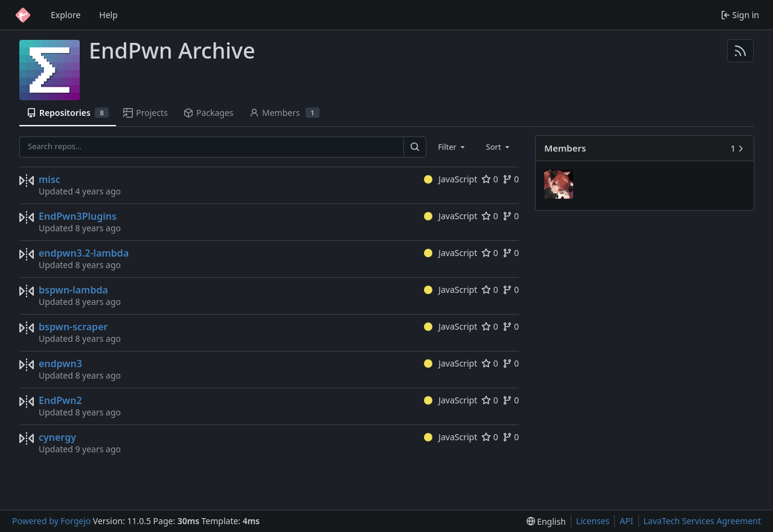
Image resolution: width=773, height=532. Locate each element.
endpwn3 (60, 364)
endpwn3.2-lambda (84, 253)
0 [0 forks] (511, 179)
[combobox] (452, 147)
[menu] (546, 521)
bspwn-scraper (73, 327)
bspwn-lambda (73, 290)
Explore (66, 15)
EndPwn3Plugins (78, 216)
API (626, 521)
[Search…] (415, 147)
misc (50, 179)
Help (108, 15)
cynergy (57, 437)
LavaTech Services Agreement (702, 521)
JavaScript (451, 179)
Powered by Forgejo (51, 521)
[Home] (23, 15)
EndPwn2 (60, 400)
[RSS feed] (740, 51)
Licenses (593, 521)
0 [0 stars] (490, 179)
